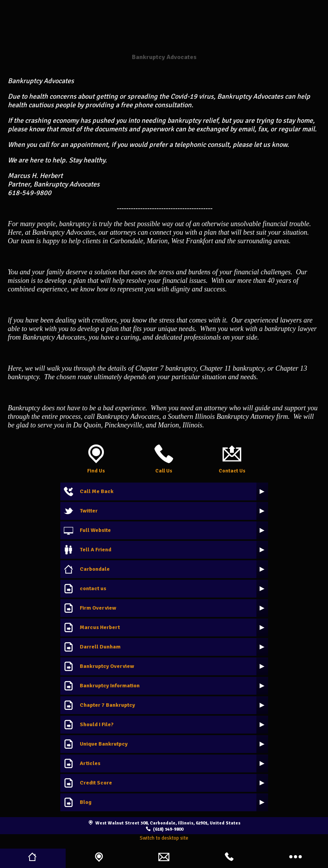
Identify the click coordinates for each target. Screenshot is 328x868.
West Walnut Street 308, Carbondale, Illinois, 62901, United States (168, 823)
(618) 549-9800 (168, 829)
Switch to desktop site (164, 838)
